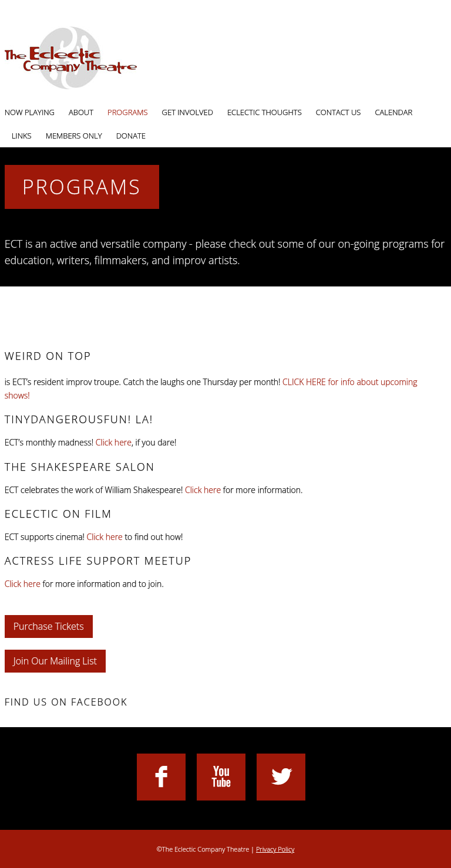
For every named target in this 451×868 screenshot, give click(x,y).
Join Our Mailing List (55, 661)
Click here (114, 442)
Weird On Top (48, 356)
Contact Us (339, 112)
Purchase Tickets (49, 626)
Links (22, 136)
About (81, 112)
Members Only (74, 136)
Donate (131, 136)
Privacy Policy (275, 849)
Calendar (393, 112)
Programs (128, 112)
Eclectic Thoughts (265, 112)
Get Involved (188, 112)
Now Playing (30, 112)
